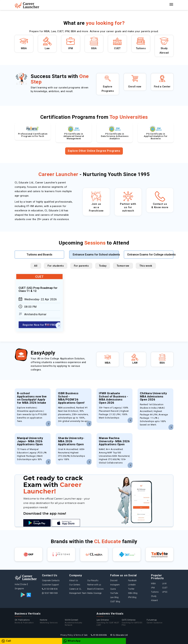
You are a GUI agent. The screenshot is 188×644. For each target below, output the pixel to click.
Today (103, 266)
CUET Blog (115, 602)
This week (146, 266)
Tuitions (155, 592)
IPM (153, 588)
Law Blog (114, 597)
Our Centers (75, 585)
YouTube (114, 593)
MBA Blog (133, 593)
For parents (81, 266)
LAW (164, 584)
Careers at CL (75, 589)
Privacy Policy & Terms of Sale (74, 635)
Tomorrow (123, 266)
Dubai (24, 584)
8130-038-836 (50, 589)
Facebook (132, 581)
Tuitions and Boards (39, 254)
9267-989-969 (50, 593)
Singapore (19, 589)
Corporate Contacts (51, 581)
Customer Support (50, 585)
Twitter (131, 589)
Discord (114, 581)
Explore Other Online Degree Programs (94, 151)
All (36, 266)
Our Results (93, 581)
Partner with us (94, 585)
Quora (113, 589)
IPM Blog (132, 597)
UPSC (165, 592)
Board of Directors (96, 589)
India (17, 584)
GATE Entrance (134, 623)
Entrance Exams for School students (96, 254)
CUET (165, 588)
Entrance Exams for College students (150, 254)
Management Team (78, 593)
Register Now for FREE (40, 325)
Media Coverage (94, 593)
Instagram (115, 585)
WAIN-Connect (77, 623)
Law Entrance (109, 623)
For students (56, 266)
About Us (74, 581)
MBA (153, 584)
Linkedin (132, 585)
